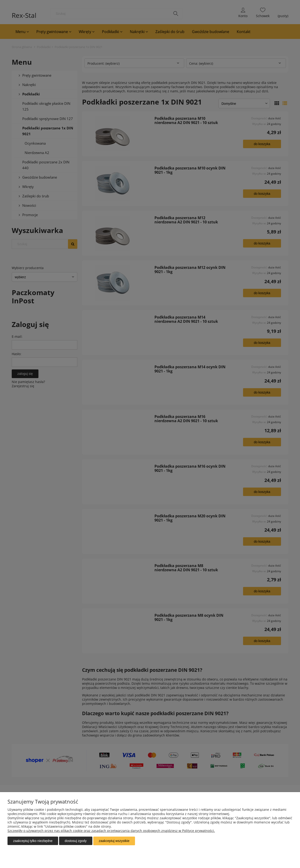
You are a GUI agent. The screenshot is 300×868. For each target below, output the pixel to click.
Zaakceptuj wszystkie (114, 841)
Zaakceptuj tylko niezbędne (33, 841)
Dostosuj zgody (76, 841)
